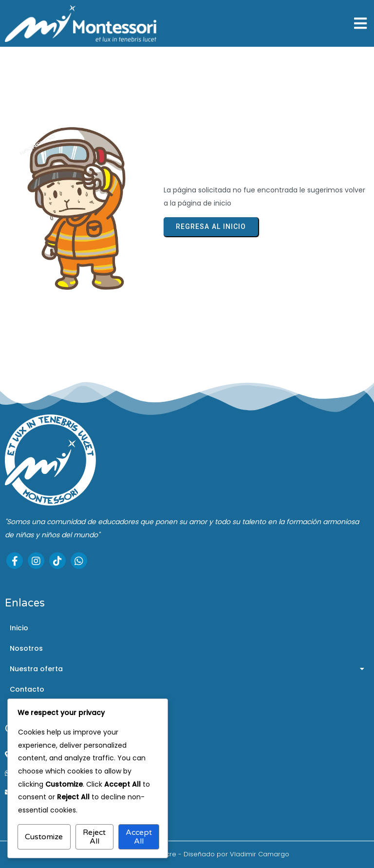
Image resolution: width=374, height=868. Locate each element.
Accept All (139, 837)
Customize (44, 837)
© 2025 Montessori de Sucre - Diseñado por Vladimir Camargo (187, 854)
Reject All (94, 837)
